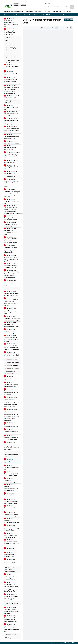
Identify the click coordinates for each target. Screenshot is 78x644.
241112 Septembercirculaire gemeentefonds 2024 (10, 148)
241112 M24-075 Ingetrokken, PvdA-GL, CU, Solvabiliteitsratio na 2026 (12, 354)
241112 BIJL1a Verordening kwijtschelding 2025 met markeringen (12, 474)
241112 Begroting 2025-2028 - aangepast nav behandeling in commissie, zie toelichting (12, 129)
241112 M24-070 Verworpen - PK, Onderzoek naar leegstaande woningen (12, 318)
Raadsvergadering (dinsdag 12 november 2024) (34, 15)
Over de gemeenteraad (18, 11)
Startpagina (7, 11)
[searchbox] (57, 7)
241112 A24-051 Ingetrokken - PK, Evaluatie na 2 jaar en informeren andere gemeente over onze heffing (12, 183)
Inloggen (71, 643)
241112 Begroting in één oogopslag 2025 (11, 162)
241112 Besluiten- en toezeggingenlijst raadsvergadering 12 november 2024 (12, 32)
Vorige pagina (69, 20)
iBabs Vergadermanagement (58, 643)
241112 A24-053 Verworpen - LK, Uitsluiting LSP (12, 201)
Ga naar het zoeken (0, 1)
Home (14, 15)
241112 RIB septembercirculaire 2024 (12, 142)
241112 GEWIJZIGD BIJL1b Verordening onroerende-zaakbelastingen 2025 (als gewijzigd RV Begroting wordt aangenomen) (12, 402)
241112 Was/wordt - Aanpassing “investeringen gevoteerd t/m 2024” (12, 137)
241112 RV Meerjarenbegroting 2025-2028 (12, 107)
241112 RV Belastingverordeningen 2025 (11, 461)
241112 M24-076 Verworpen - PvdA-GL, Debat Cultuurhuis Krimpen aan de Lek (12, 610)
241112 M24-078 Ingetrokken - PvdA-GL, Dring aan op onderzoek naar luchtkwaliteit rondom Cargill (12, 628)
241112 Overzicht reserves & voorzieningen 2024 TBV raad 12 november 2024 (11, 597)
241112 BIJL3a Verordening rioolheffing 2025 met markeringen (11, 438)
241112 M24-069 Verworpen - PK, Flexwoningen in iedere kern (11, 311)
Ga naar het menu (0, 1)
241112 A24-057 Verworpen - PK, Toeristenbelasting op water (10, 232)
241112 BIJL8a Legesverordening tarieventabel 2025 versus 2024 (12, 562)
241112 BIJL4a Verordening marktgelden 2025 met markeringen (11, 514)
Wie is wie (47, 11)
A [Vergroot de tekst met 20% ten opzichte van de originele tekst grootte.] (71, 15)
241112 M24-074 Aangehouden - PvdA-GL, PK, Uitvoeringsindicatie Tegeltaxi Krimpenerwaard (12, 347)
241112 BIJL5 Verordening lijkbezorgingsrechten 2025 (12, 521)
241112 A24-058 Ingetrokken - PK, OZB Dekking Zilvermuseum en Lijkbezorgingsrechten (12, 240)
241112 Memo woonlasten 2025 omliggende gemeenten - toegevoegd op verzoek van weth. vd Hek (12, 446)
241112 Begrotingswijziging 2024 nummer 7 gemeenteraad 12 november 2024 (11, 577)
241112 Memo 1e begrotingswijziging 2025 (11, 173)
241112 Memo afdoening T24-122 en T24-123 (12, 167)
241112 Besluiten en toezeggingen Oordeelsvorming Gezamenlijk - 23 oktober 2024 (11, 23)
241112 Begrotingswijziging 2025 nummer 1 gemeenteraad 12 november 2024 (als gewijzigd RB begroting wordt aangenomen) (11, 587)
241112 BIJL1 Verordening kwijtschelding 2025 (12, 467)
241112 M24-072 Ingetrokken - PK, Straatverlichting (10, 331)
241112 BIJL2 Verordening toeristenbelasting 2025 (11, 480)
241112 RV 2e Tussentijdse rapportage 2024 (11, 67)
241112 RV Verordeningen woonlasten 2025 (12, 378)
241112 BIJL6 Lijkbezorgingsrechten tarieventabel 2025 (11, 535)
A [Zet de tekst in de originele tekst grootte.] (68, 15)
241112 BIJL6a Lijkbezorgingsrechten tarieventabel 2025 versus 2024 (12, 543)
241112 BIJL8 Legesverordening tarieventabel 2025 (10, 555)
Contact (69, 11)
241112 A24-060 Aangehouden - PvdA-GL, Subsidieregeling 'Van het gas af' (11, 258)
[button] (72, 7)
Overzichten (38, 11)
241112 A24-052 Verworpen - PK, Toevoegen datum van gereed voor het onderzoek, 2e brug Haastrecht (12, 193)
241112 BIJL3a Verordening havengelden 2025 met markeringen (11, 501)
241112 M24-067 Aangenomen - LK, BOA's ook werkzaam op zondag (11, 294)
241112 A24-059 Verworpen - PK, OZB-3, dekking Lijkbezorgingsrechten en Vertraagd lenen (11, 249)
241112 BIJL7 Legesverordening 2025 (11, 549)
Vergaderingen (29, 11)
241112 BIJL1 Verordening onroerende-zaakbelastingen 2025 (11, 384)
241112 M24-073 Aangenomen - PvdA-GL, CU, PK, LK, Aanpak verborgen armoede (12, 339)
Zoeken (47, 4)
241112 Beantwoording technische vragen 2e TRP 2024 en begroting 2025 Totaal (12, 155)
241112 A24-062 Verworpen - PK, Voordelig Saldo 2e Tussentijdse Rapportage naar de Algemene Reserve (12, 90)
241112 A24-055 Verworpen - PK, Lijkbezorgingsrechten (11, 218)
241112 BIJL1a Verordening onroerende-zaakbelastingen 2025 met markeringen (12, 392)
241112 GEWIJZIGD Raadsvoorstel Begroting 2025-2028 (11, 114)
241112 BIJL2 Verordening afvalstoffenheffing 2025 (11, 425)
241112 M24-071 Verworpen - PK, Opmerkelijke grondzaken (12, 325)
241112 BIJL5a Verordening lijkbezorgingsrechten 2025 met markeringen (12, 528)
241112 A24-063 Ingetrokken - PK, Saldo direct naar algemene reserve (11, 80)
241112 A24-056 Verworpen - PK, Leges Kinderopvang (11, 224)
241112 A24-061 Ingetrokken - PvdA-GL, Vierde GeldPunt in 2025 (11, 266)
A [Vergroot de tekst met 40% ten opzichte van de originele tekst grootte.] (73, 15)
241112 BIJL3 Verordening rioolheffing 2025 (11, 431)
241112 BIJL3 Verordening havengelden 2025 (11, 495)
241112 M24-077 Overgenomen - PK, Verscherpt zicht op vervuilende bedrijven (10, 619)
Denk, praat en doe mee (59, 11)
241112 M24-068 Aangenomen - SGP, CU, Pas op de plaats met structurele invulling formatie (12, 302)
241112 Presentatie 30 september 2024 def (12, 97)
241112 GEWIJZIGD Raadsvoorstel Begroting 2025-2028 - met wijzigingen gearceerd (11, 121)
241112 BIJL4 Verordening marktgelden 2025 (11, 508)
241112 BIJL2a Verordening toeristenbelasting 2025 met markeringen (11, 488)
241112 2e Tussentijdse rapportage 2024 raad (11, 73)
